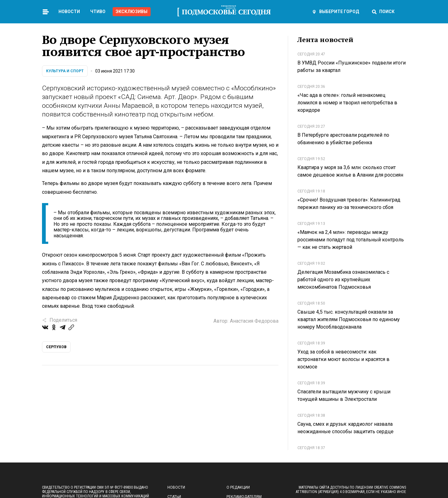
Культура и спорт (65, 71)
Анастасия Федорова (254, 321)
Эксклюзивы (132, 12)
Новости (69, 12)
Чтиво (98, 12)
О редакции (238, 487)
